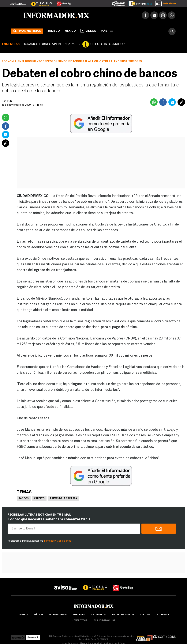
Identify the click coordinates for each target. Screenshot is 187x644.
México (70, 31)
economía (163, 615)
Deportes (79, 615)
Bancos (24, 499)
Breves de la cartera (64, 499)
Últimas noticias (27, 31)
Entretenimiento (123, 615)
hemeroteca (80, 621)
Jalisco (54, 31)
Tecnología (98, 615)
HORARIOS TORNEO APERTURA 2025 (49, 44)
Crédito (39, 499)
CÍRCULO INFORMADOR (107, 44)
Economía (9, 61)
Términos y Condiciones (57, 541)
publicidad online (105, 621)
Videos (88, 31)
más (107, 31)
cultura (145, 615)
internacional (58, 615)
